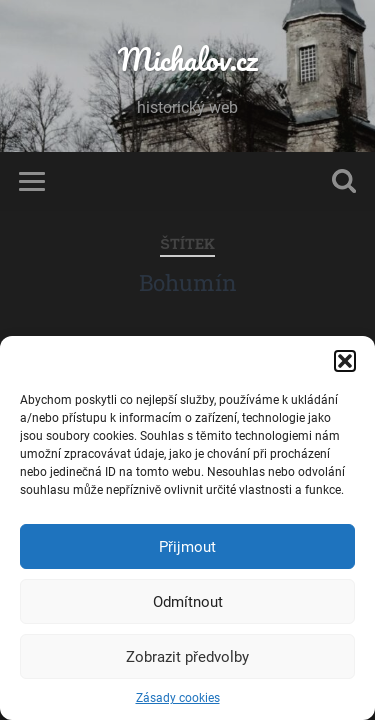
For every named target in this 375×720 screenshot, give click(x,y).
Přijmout (187, 547)
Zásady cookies (178, 698)
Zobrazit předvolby (187, 657)
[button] (345, 361)
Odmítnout (188, 602)
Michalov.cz (188, 59)
